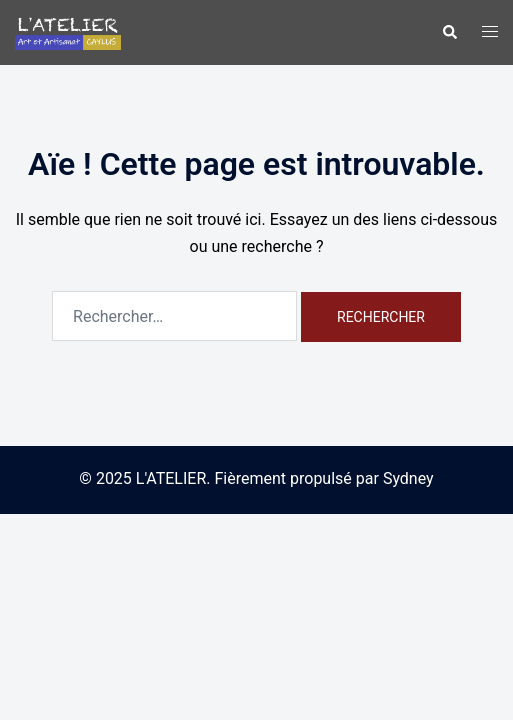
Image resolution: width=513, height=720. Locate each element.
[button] (449, 32)
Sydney (408, 478)
